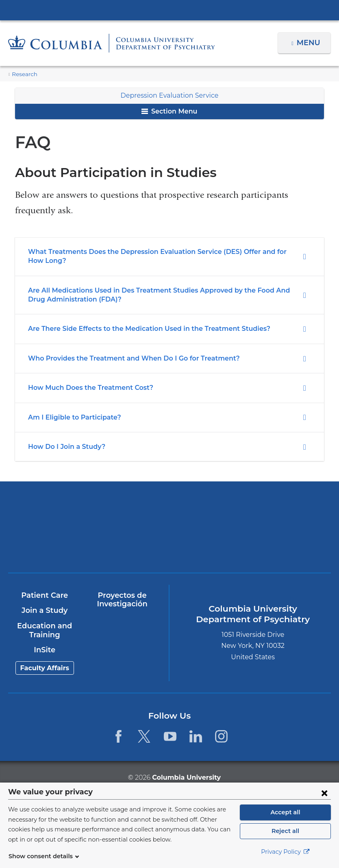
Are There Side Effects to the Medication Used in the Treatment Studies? (140, 329)
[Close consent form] (324, 793)
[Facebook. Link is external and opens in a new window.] (118, 736)
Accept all (285, 812)
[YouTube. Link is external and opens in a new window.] (170, 736)
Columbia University (186, 777)
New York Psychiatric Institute (89, 546)
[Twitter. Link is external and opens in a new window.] (144, 736)
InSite (45, 650)
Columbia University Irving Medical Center (169, 10)
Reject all (285, 831)
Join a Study (45, 610)
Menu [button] (310, 43)
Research (24, 74)
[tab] (169, 257)
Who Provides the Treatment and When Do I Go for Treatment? (125, 358)
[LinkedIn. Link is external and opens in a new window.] (196, 736)
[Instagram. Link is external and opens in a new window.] (221, 736)
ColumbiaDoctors (250, 543)
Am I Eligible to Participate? (71, 417)
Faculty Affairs (45, 668)
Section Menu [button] (169, 111)
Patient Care (45, 595)
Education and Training (44, 630)
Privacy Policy (285, 852)
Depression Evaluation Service (169, 95)
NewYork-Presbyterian (250, 513)
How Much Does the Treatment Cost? (86, 388)
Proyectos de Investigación (122, 600)
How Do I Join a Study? (64, 447)
